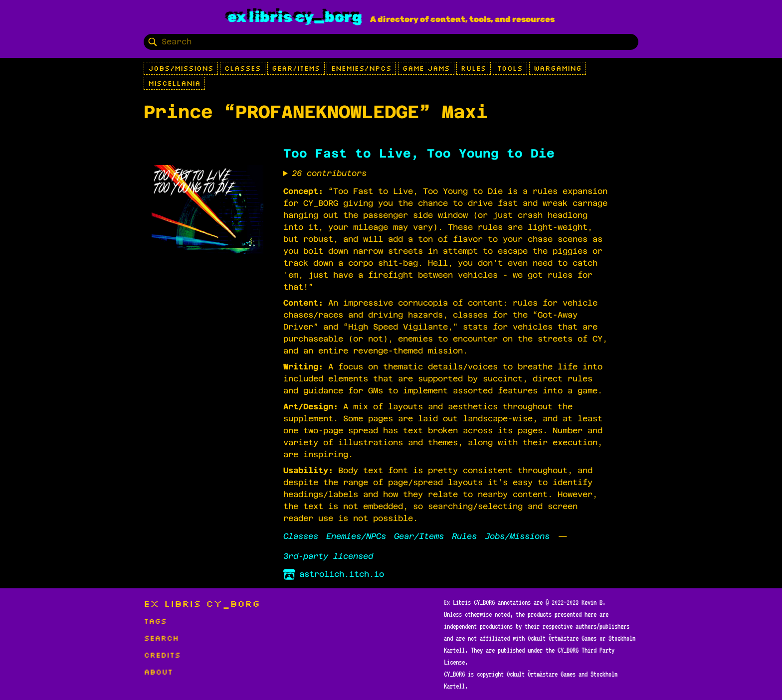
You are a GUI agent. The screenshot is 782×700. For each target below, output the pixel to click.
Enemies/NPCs (361, 68)
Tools (510, 68)
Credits (162, 655)
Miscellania (174, 83)
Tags (155, 621)
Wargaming (558, 68)
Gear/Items (296, 68)
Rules (474, 68)
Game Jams (426, 68)
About (158, 672)
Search (161, 638)
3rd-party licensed (328, 556)
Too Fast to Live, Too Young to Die (419, 154)
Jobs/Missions (181, 68)
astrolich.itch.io (334, 574)
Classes (243, 68)
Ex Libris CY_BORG (295, 17)
